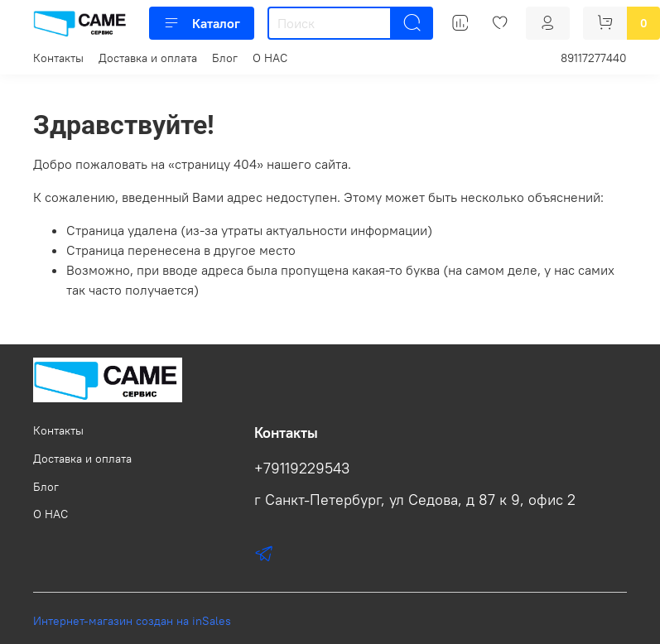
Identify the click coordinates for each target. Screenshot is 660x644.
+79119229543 (302, 469)
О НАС (270, 58)
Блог (225, 58)
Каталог (202, 23)
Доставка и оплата (148, 58)
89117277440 (594, 58)
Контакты (58, 58)
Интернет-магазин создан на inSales (132, 621)
